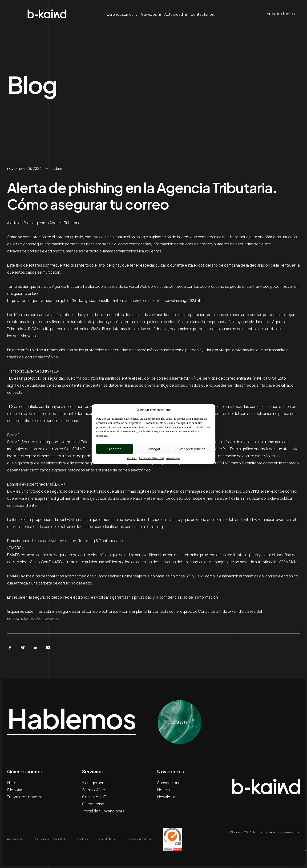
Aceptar (115, 449)
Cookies (132, 458)
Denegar (153, 449)
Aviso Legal (173, 458)
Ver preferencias (192, 449)
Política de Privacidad (151, 458)
